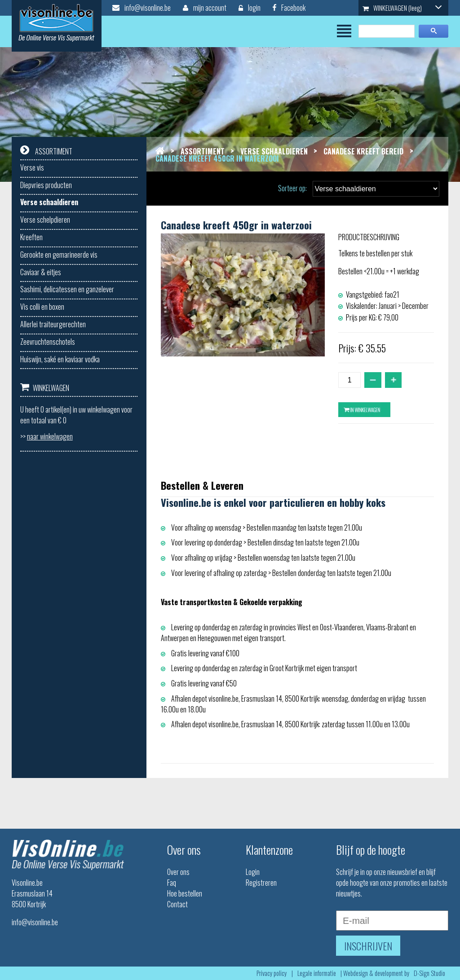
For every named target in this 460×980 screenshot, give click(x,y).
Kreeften (31, 237)
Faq (172, 883)
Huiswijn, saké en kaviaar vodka (60, 359)
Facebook (289, 8)
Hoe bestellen (185, 893)
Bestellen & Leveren (202, 485)
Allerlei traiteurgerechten (53, 324)
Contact (177, 904)
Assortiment (203, 151)
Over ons (178, 872)
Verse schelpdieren (45, 220)
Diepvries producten (46, 185)
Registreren (261, 883)
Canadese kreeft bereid (363, 151)
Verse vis (32, 167)
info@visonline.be (142, 8)
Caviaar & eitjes (41, 272)
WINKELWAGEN (402, 8)
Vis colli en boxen (42, 307)
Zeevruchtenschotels (48, 342)
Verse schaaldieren (49, 202)
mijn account (205, 8)
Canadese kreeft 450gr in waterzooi (217, 158)
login (250, 8)
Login (253, 872)
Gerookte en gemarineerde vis (59, 255)
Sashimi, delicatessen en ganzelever (67, 289)
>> (46, 436)
